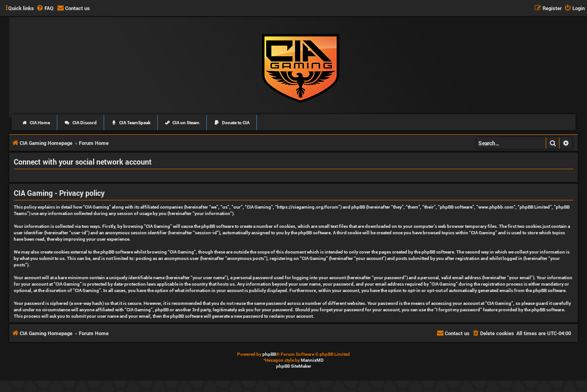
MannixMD (312, 360)
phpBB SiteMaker (294, 366)
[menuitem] (45, 8)
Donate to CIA (232, 123)
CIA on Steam (182, 123)
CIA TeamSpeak (131, 123)
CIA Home (36, 123)
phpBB (269, 354)
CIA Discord (80, 123)
